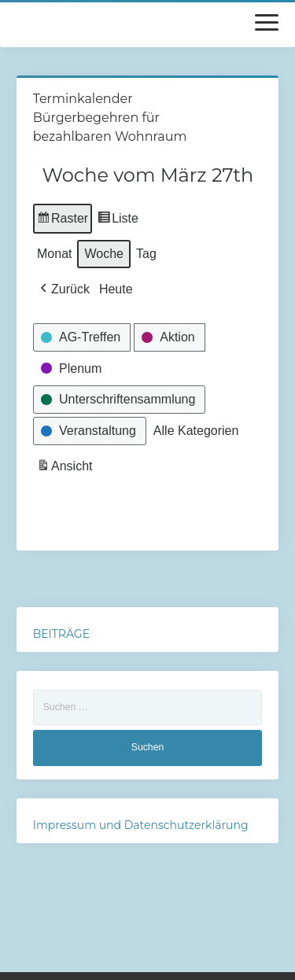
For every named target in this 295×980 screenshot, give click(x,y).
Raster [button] (63, 221)
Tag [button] (146, 254)
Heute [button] (116, 289)
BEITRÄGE (61, 634)
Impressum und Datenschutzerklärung (141, 825)
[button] (63, 289)
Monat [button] (54, 254)
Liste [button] (118, 221)
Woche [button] (104, 254)
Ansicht (66, 468)
